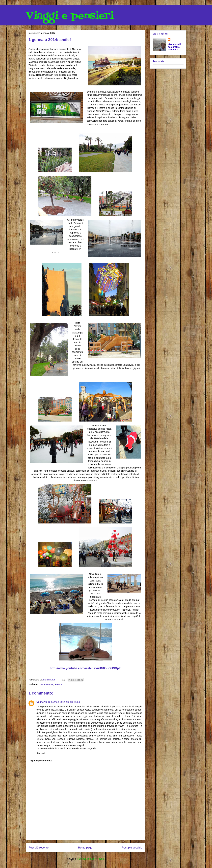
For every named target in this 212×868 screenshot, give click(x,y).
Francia (59, 684)
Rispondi (41, 753)
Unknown (42, 702)
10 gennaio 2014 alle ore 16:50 (64, 702)
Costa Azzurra (46, 684)
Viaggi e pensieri (70, 16)
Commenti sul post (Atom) (90, 859)
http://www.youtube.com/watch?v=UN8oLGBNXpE (85, 668)
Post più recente (39, 848)
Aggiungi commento (41, 761)
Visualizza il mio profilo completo (174, 47)
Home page (85, 848)
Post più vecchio (132, 848)
